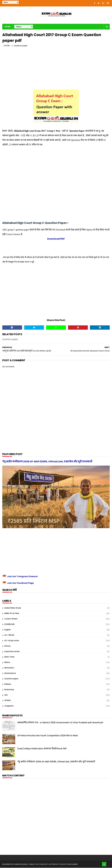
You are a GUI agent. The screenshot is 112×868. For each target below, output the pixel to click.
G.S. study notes (12, 641)
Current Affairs (11, 619)
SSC (6, 695)
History (8, 646)
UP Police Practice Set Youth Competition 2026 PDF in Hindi (47, 736)
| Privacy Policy (59, 864)
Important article (12, 652)
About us (34, 864)
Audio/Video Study (13, 608)
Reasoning (9, 690)
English (8, 630)
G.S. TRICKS (9, 635)
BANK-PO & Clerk (12, 614)
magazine (9, 706)
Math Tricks (9, 657)
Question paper (21, 46)
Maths (7, 663)
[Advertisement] (56, 70)
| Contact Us (45, 864)
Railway (8, 684)
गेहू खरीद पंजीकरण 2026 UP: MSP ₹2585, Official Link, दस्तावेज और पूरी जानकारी (47, 462)
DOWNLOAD (10, 624)
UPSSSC (8, 701)
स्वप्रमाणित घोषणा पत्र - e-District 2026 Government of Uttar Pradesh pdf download (60, 723)
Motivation (9, 668)
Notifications (10, 673)
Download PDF (56, 239)
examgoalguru (21, 864)
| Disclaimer (72, 864)
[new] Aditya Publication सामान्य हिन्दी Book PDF (42, 749)
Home (8, 27)
